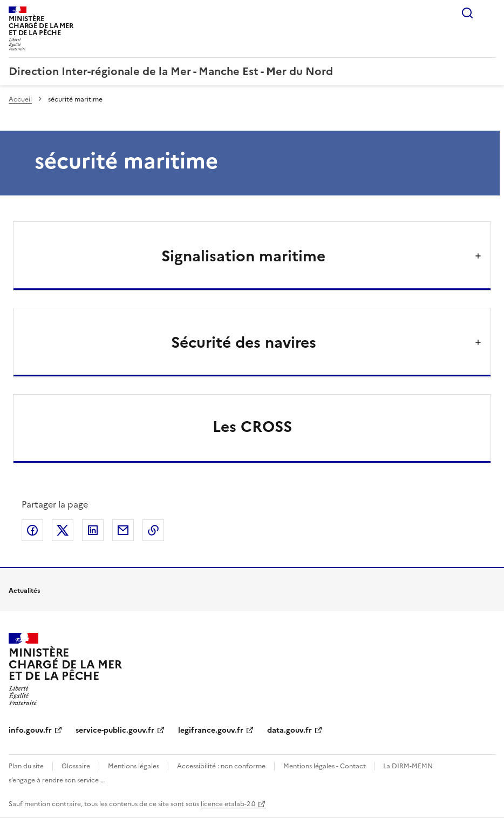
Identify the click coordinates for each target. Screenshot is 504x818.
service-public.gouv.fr (115, 730)
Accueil (20, 99)
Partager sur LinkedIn (93, 530)
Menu (489, 13)
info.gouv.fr (30, 730)
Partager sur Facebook (32, 530)
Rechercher (467, 13)
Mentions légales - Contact (325, 766)
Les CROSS (252, 427)
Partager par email (123, 530)
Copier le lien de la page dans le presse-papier (153, 530)
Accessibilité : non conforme (221, 766)
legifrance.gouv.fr (211, 730)
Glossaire (76, 766)
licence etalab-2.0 (228, 804)
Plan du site (26, 766)
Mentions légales (134, 766)
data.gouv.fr (290, 730)
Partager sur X (63, 530)
